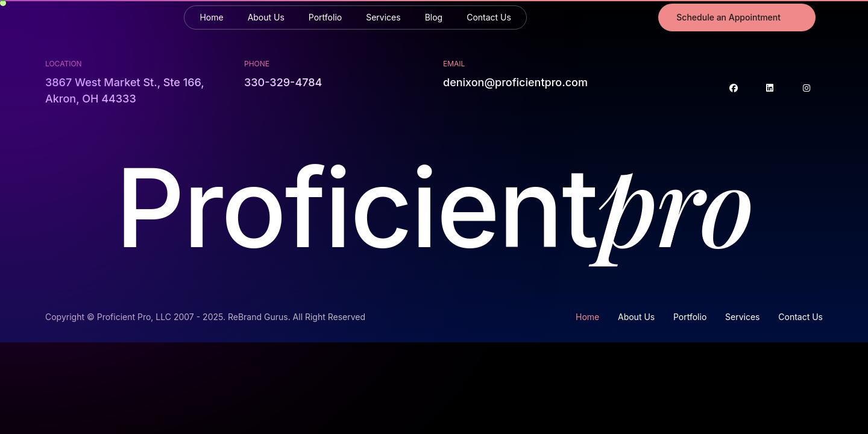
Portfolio (325, 17)
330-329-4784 (283, 82)
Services (383, 17)
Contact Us (489, 17)
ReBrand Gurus (258, 317)
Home (211, 17)
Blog (434, 17)
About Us (266, 17)
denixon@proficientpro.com (515, 82)
